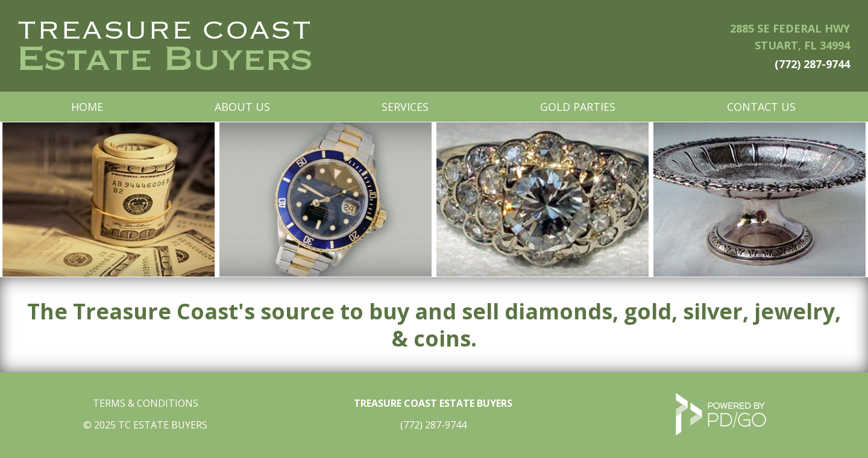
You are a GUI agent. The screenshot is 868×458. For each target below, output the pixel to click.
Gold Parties (578, 107)
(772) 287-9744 (812, 64)
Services (405, 107)
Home (87, 107)
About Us (242, 107)
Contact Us (761, 107)
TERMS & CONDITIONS (146, 403)
